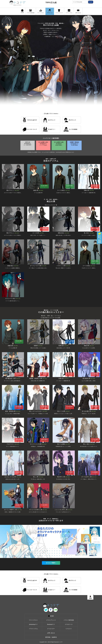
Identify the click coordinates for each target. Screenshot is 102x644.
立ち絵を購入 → (44, 186)
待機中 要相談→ (70, 342)
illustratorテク (51, 624)
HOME (22, 11)
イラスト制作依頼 (31, 11)
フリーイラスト (41, 11)
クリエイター (51, 629)
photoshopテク (33, 624)
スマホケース (69, 624)
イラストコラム (69, 11)
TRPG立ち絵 (51, 2)
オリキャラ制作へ (51, 563)
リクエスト (69, 629)
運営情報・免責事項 (51, 637)
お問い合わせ (78, 11)
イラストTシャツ (59, 11)
